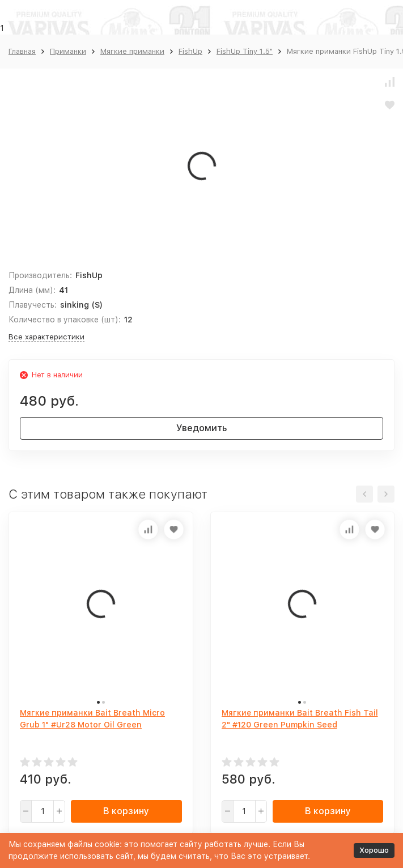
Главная (22, 51)
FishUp (190, 51)
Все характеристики (46, 337)
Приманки (68, 51)
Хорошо (374, 850)
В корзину (126, 811)
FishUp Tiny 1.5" (245, 51)
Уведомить (201, 428)
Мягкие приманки (132, 51)
